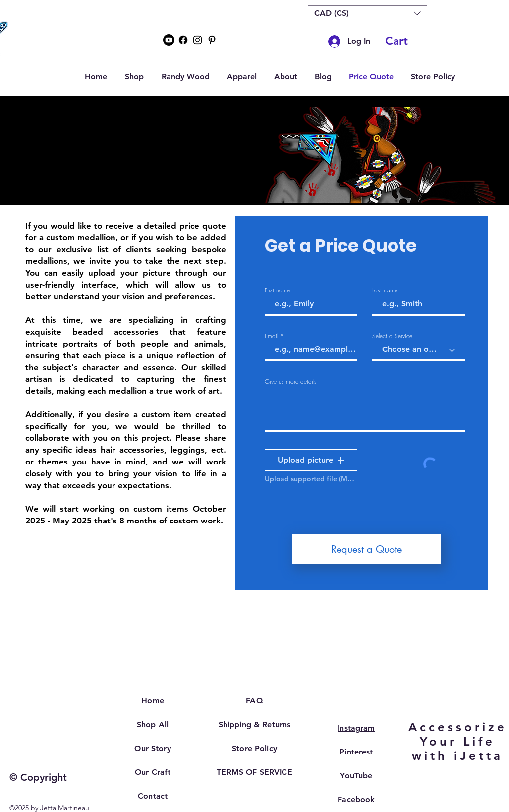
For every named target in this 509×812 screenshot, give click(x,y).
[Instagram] (198, 40)
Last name (385, 290)
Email (271, 336)
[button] (368, 13)
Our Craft (153, 772)
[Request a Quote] (367, 549)
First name (277, 290)
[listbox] (368, 13)
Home (153, 701)
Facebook (356, 799)
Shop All (153, 725)
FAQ (254, 701)
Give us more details (291, 382)
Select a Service (392, 336)
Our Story (152, 748)
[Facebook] (183, 40)
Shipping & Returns (255, 725)
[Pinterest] (212, 40)
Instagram (356, 728)
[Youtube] (169, 40)
